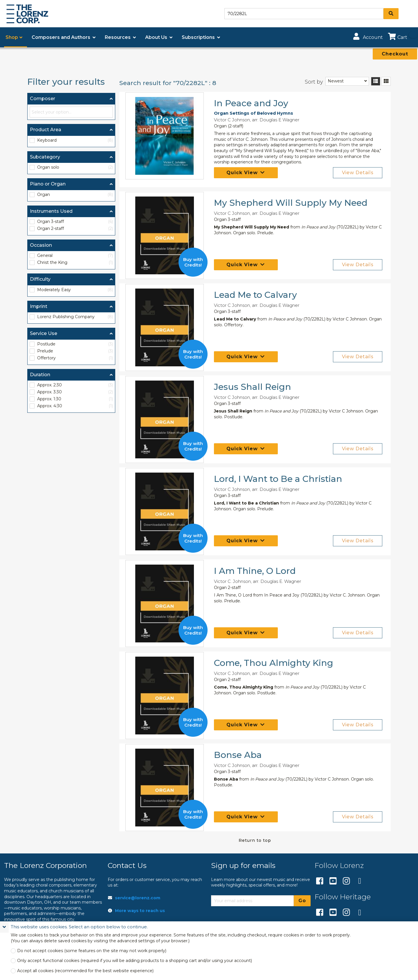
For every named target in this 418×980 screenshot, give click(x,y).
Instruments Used (51, 211)
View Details (358, 173)
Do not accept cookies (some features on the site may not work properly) (92, 951)
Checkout (395, 54)
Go (302, 901)
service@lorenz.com (138, 898)
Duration (40, 375)
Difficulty (40, 279)
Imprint (39, 306)
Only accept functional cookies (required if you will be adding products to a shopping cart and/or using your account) (135, 961)
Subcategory (45, 157)
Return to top (255, 840)
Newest (336, 81)
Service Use (44, 333)
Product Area (46, 130)
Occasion (41, 245)
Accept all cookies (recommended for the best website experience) (85, 971)
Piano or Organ (48, 184)
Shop (12, 37)
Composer (43, 99)
